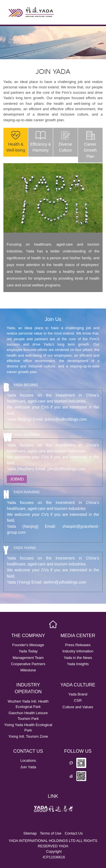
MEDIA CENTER (78, 635)
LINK (53, 796)
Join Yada (28, 767)
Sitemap (30, 833)
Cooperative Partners (28, 664)
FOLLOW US (78, 751)
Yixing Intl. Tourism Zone (28, 736)
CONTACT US (28, 751)
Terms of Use (51, 833)
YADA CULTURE (78, 685)
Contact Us (74, 833)
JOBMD (17, 479)
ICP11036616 (54, 857)
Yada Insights (78, 664)
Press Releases (78, 645)
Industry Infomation (78, 651)
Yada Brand (78, 694)
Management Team (28, 658)
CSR (78, 700)
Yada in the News (78, 658)
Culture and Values (78, 707)
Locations (28, 760)
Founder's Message (28, 645)
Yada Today (28, 651)
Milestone (28, 670)
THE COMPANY (28, 635)
